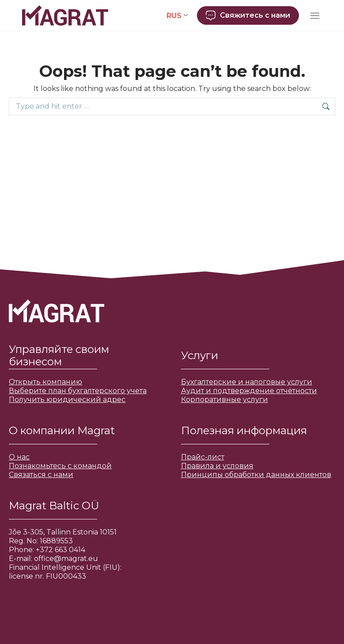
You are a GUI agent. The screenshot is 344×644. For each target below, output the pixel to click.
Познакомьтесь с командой (60, 466)
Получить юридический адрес (67, 400)
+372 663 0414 (60, 550)
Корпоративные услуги (225, 400)
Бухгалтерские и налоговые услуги (247, 382)
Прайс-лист (203, 457)
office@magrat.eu (66, 559)
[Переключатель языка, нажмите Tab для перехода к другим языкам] (177, 16)
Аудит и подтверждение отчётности (249, 391)
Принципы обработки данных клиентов (256, 475)
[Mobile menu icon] (315, 16)
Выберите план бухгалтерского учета (78, 391)
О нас (19, 457)
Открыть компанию (45, 382)
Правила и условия (217, 466)
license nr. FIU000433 (47, 576)
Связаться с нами (41, 475)
